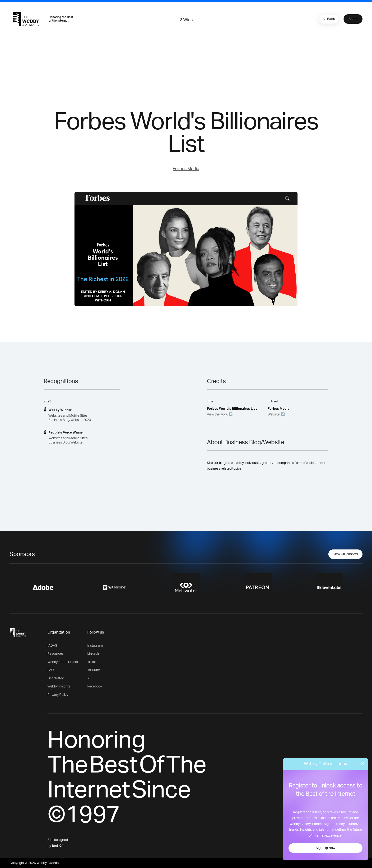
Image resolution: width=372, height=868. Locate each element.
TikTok (92, 662)
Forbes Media (186, 169)
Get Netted (56, 678)
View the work (217, 415)
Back (328, 19)
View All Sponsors (346, 554)
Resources (56, 654)
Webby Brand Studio (63, 662)
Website (274, 415)
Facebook (95, 687)
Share (353, 19)
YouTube (94, 670)
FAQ (51, 670)
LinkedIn (94, 654)
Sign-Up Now (325, 848)
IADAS (52, 646)
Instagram (95, 646)
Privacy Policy (58, 695)
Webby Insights (59, 687)
